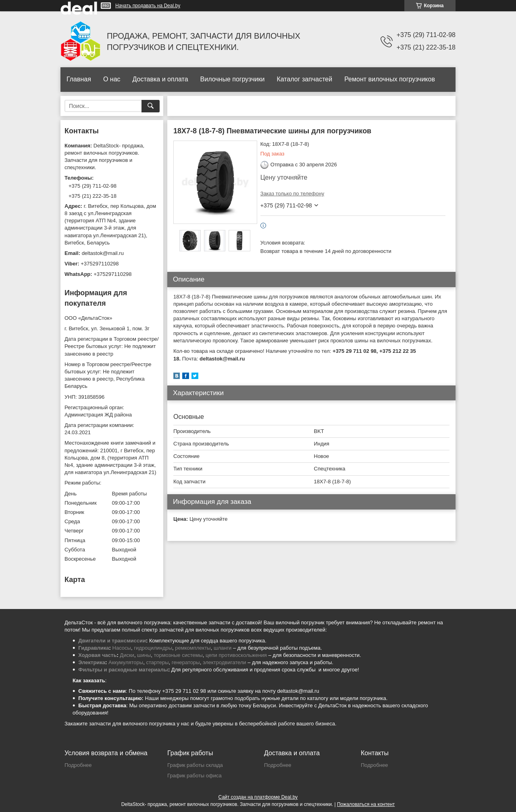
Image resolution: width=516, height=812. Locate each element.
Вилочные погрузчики (233, 79)
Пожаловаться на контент (366, 804)
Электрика (92, 662)
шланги (223, 648)
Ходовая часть (97, 655)
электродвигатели (225, 662)
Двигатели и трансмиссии (112, 641)
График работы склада (195, 765)
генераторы (186, 662)
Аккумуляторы (126, 662)
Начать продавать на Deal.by (148, 6)
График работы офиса (195, 776)
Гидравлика (94, 648)
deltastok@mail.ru (103, 253)
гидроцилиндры (153, 648)
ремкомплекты (193, 648)
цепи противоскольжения (236, 655)
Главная (79, 79)
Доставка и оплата (160, 79)
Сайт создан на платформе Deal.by (258, 797)
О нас (112, 79)
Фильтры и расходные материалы (123, 670)
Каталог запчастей (304, 79)
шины (144, 655)
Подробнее (78, 765)
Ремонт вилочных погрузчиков (390, 79)
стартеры (157, 662)
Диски (127, 655)
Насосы (122, 648)
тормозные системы (178, 655)
